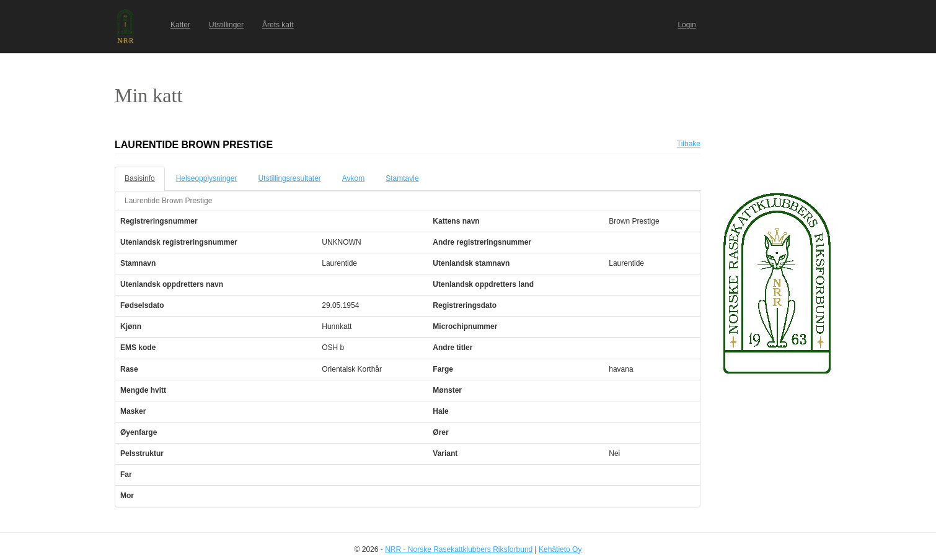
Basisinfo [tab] (140, 178)
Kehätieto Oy (560, 549)
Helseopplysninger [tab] (207, 178)
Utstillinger (226, 25)
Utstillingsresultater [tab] (289, 178)
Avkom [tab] (353, 178)
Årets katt (278, 25)
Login (687, 25)
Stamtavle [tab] (402, 178)
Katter (180, 25)
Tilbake (689, 144)
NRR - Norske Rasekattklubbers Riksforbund (459, 549)
